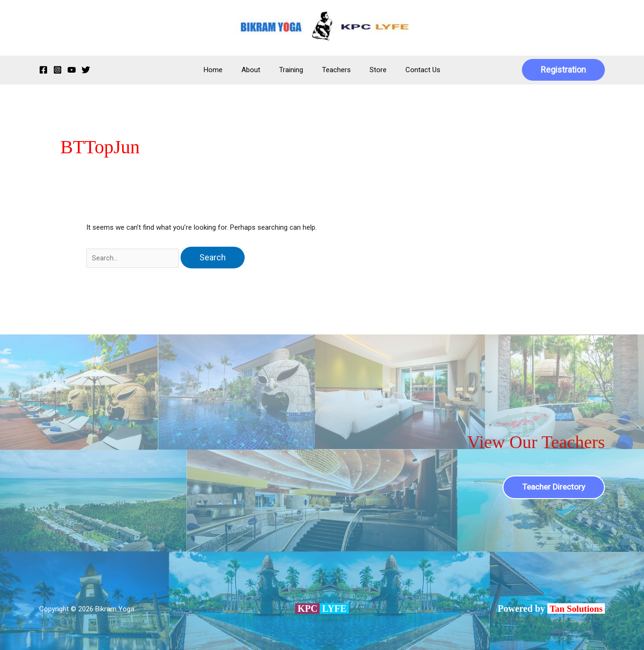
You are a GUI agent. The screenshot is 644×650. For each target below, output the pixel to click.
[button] (563, 70)
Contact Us (411, 70)
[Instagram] (58, 70)
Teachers (334, 70)
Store (371, 70)
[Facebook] (43, 70)
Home (225, 70)
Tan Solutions (576, 608)
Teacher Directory (552, 487)
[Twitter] (86, 70)
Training (293, 70)
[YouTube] (72, 70)
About (258, 70)
